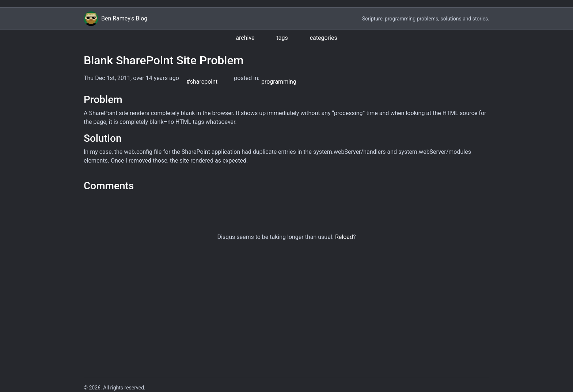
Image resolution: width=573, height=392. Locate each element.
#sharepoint (202, 82)
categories (324, 38)
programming (279, 82)
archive (245, 38)
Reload (344, 237)
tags (282, 38)
